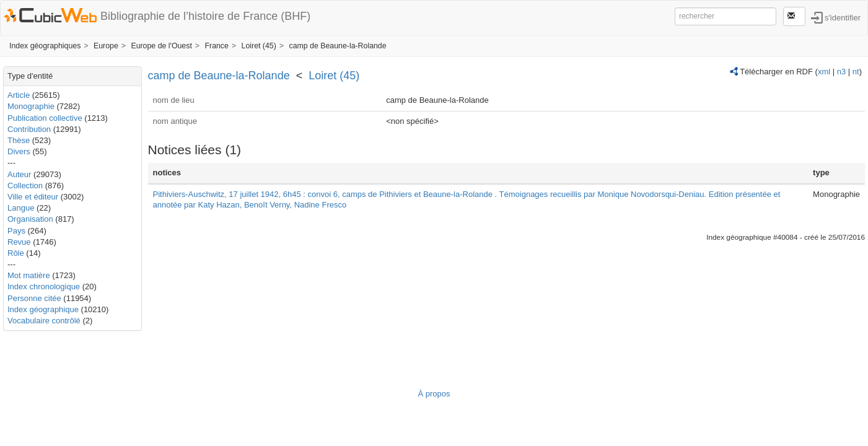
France (216, 46)
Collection (25, 186)
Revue (19, 242)
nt (856, 72)
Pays (16, 231)
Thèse (19, 140)
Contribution (29, 129)
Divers (19, 151)
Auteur (19, 174)
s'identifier (843, 17)
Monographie (31, 106)
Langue (21, 208)
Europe (106, 46)
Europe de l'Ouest (161, 46)
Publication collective (45, 118)
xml (824, 72)
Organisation (30, 219)
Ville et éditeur (34, 197)
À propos (434, 394)
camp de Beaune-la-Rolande (337, 46)
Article (19, 95)
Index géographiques (45, 46)
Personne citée (34, 298)
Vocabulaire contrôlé (44, 321)
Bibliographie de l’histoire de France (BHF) (205, 16)
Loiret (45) (259, 46)
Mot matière (29, 275)
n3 (841, 72)
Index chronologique (44, 286)
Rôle (16, 253)
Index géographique (43, 309)
